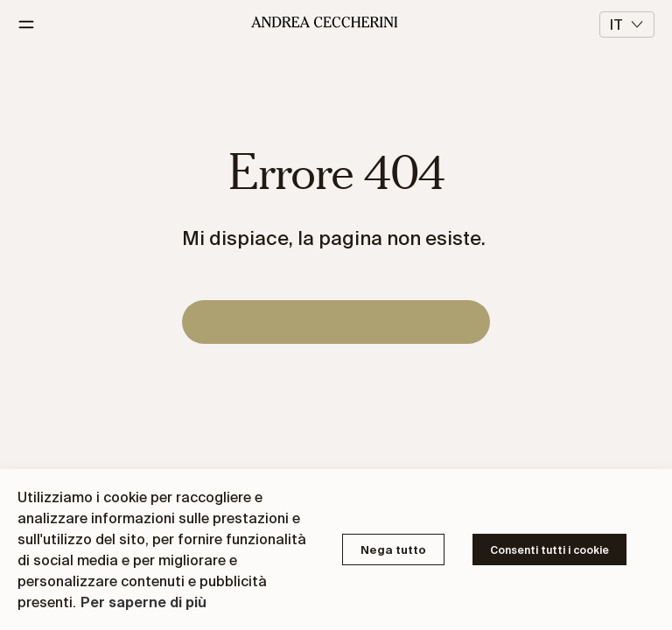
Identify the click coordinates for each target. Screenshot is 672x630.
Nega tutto (393, 550)
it (627, 24)
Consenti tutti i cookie (549, 550)
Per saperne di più (143, 602)
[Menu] (33, 24)
